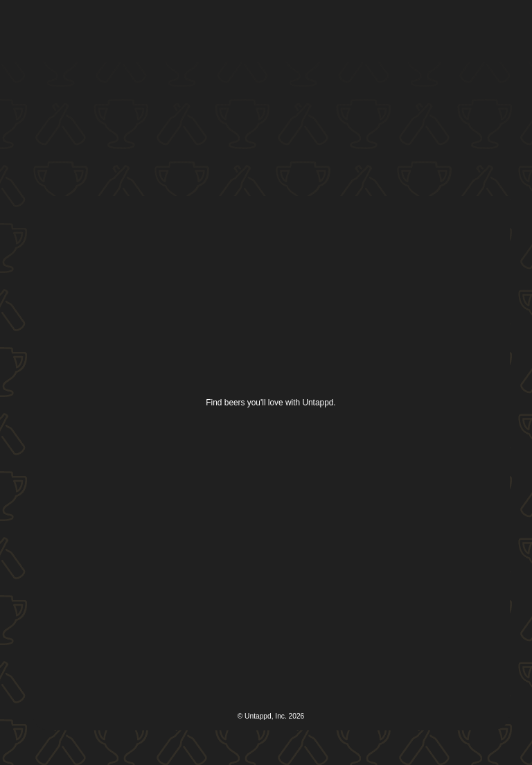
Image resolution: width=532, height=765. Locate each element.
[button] (490, 30)
